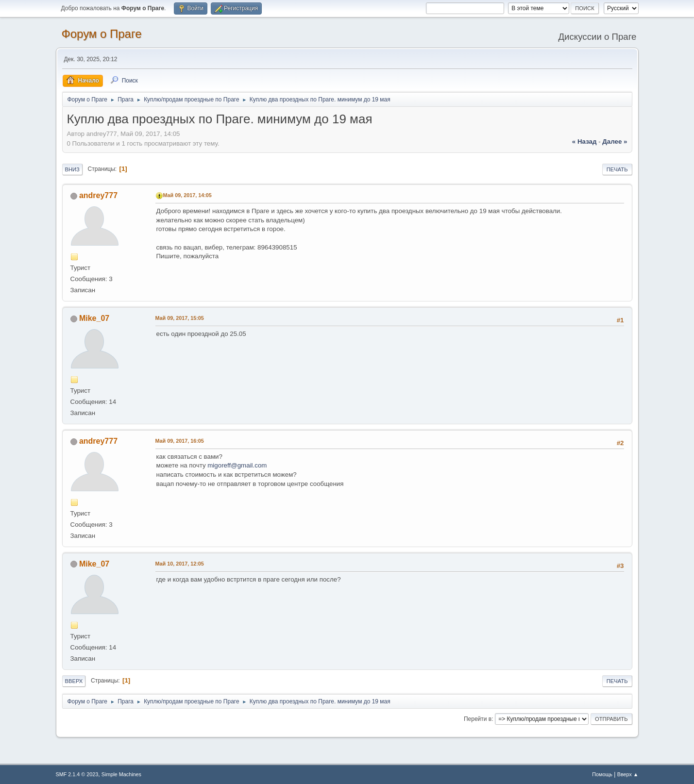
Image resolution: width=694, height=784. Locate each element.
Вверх (74, 681)
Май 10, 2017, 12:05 (180, 564)
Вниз (72, 169)
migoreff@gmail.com (237, 465)
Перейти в (478, 719)
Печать (617, 169)
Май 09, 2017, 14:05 (187, 195)
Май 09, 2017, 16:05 (180, 441)
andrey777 (98, 195)
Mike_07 (94, 318)
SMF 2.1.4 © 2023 (77, 774)
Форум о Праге (102, 34)
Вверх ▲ (628, 774)
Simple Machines (121, 774)
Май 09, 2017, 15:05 (180, 318)
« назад (584, 142)
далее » (615, 142)
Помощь (602, 774)
